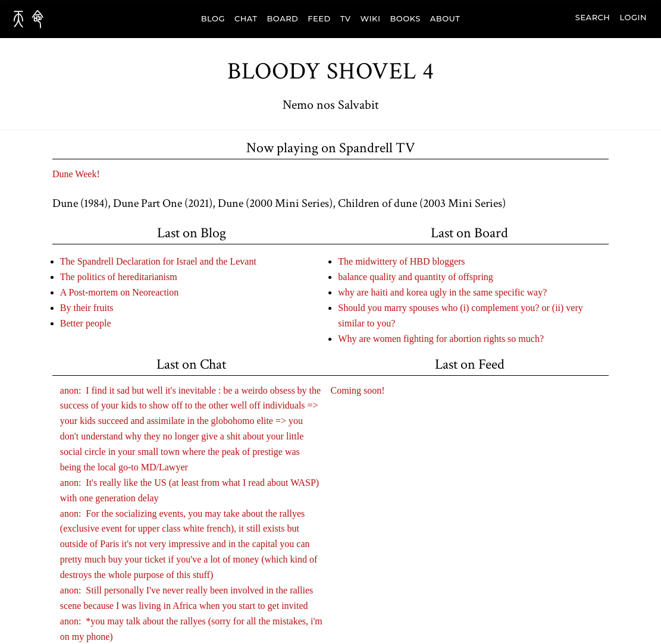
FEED (319, 18)
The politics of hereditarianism (119, 277)
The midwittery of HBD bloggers (401, 261)
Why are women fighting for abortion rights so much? (441, 339)
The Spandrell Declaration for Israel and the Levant (158, 261)
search (593, 17)
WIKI (371, 18)
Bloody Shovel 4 (331, 71)
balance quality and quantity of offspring (416, 277)
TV (346, 18)
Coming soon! (358, 390)
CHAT (246, 18)
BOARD (283, 18)
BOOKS (405, 18)
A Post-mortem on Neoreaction (120, 292)
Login (633, 17)
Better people (86, 323)
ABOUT (445, 18)
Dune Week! (76, 174)
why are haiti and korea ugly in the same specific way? (442, 292)
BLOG (213, 18)
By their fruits (87, 308)
